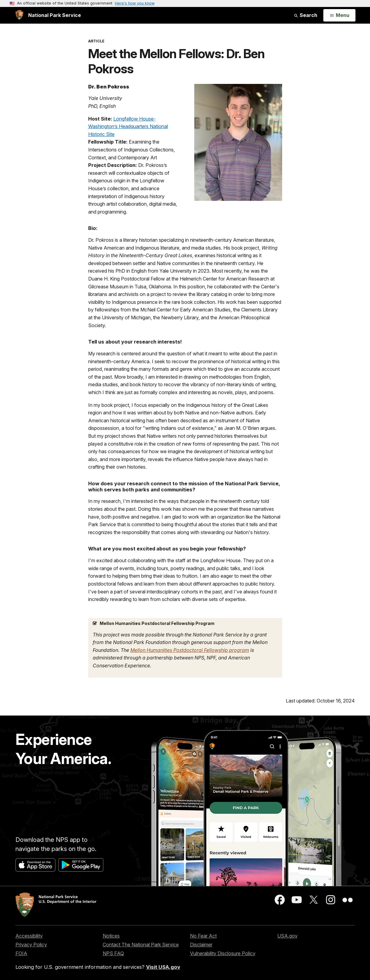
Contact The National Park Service (141, 945)
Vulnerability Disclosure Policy (223, 953)
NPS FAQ (113, 953)
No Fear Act (203, 936)
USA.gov (287, 936)
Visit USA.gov (163, 967)
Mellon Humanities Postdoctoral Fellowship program (190, 650)
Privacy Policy (31, 945)
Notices (111, 936)
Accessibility (29, 936)
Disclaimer (201, 945)
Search (305, 15)
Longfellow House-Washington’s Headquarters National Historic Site (128, 126)
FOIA (21, 953)
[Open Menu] (339, 15)
